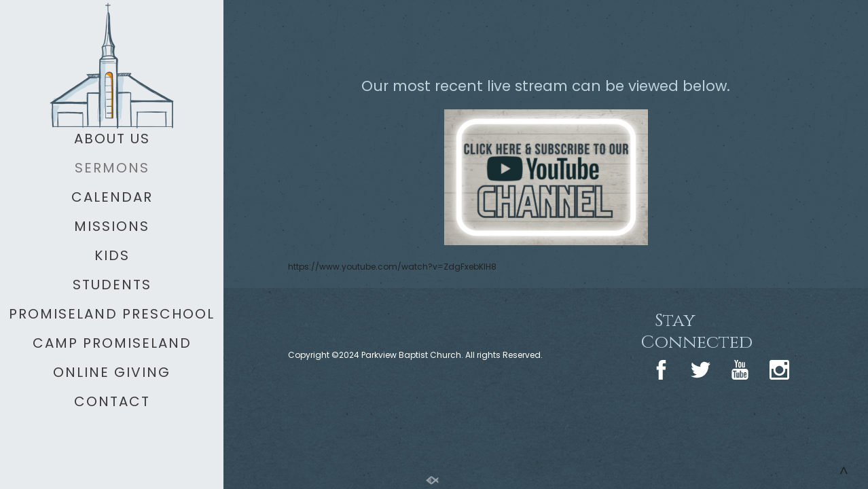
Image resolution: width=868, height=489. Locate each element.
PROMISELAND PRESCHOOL (112, 314)
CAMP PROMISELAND (112, 343)
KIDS (112, 255)
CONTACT (112, 401)
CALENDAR (112, 197)
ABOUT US (112, 139)
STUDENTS (112, 285)
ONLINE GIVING (112, 372)
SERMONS (112, 168)
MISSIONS (112, 226)
